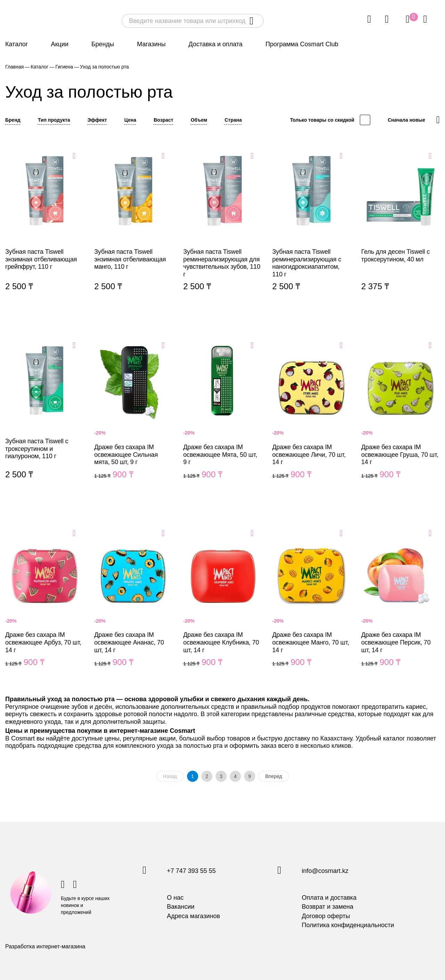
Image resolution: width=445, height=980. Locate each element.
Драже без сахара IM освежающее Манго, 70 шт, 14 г (311, 606)
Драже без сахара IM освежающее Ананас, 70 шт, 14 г (133, 606)
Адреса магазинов (193, 916)
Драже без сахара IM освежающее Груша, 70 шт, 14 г (400, 418)
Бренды (103, 44)
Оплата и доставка (329, 898)
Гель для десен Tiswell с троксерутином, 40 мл (400, 230)
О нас (175, 898)
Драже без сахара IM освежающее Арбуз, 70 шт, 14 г (44, 606)
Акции (59, 44)
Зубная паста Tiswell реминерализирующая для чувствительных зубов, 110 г (222, 230)
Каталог (17, 44)
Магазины (151, 44)
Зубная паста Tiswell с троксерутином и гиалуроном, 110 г (44, 418)
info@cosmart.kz (325, 871)
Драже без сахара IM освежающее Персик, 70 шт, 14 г (400, 606)
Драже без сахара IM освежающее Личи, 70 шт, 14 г (311, 418)
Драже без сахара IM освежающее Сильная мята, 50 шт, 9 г (133, 418)
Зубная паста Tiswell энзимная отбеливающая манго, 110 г (133, 230)
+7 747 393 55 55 (191, 871)
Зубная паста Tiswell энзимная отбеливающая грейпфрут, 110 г (44, 230)
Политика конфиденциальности (348, 925)
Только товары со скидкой (322, 120)
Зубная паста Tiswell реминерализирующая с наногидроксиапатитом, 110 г (311, 230)
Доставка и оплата (215, 44)
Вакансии (181, 907)
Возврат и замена (327, 907)
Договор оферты (326, 916)
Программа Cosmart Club (302, 44)
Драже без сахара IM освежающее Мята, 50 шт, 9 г (222, 418)
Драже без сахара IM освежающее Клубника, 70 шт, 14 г (222, 606)
